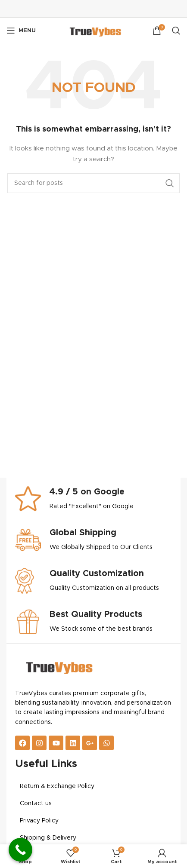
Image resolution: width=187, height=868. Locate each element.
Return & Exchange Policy (57, 786)
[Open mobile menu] (21, 31)
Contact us (36, 804)
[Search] (176, 31)
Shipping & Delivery (48, 838)
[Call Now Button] (20, 850)
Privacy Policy (39, 821)
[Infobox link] (93, 499)
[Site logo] (93, 31)
